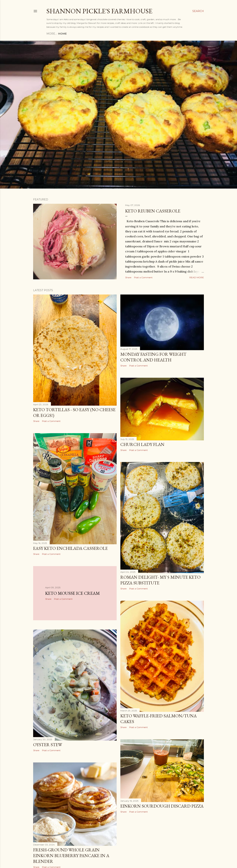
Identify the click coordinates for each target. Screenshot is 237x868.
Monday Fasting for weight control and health (153, 357)
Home (52, 34)
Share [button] (128, 277)
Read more (197, 277)
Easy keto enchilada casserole (70, 548)
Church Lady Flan (142, 444)
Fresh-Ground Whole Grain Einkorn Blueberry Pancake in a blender (71, 856)
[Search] (198, 11)
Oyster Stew (48, 745)
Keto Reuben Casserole (153, 211)
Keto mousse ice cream (72, 593)
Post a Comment (143, 277)
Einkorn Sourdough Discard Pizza (162, 806)
